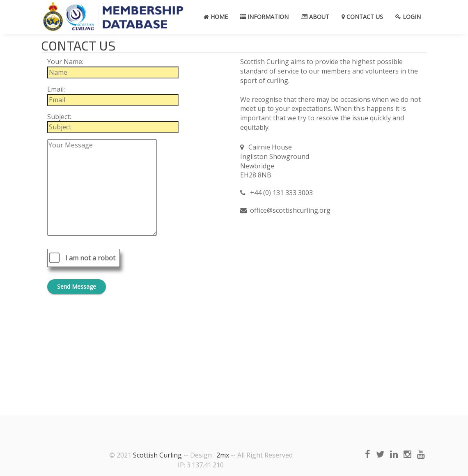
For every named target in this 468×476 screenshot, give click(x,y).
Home (216, 17)
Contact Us (362, 17)
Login (408, 17)
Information (264, 17)
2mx (223, 455)
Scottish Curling (157, 455)
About (315, 17)
